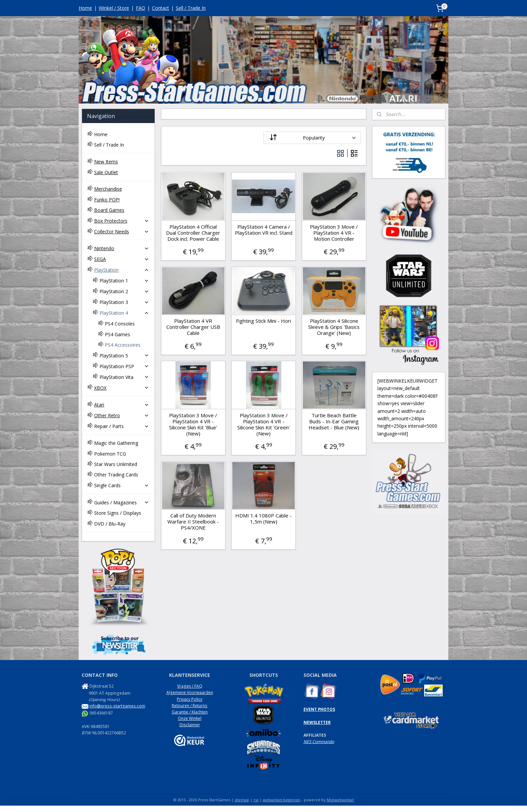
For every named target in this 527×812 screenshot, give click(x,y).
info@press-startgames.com (117, 706)
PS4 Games (117, 334)
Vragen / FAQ (190, 686)
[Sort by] (312, 138)
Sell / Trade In (191, 8)
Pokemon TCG (110, 454)
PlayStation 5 (124, 356)
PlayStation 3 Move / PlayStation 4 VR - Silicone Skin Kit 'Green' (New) (263, 424)
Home (85, 8)
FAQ (140, 8)
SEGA (122, 259)
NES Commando (319, 742)
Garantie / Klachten (190, 712)
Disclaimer (190, 725)
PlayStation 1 (124, 281)
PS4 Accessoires (123, 345)
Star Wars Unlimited (116, 464)
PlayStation (122, 270)
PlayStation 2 (124, 291)
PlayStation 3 (124, 302)
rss (256, 800)
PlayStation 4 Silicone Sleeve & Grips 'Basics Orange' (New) (334, 327)
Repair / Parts (122, 426)
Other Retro (122, 415)
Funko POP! (107, 200)
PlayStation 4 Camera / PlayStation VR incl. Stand (263, 230)
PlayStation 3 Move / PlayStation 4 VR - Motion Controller (334, 233)
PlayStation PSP (124, 366)
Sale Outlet (106, 172)
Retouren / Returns (190, 706)
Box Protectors (122, 221)
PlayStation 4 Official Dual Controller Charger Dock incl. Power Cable (193, 233)
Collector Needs (122, 231)
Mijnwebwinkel (340, 800)
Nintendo (122, 248)
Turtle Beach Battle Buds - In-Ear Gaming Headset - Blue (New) (334, 421)
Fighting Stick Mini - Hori (263, 321)
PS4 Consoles (120, 324)
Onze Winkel (190, 718)
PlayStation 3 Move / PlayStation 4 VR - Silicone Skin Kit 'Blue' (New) (193, 424)
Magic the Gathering (116, 443)
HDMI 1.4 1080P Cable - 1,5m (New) (263, 518)
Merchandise (108, 189)
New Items (106, 162)
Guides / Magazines (122, 502)
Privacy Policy (190, 699)
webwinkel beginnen (282, 800)
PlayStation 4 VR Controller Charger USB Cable (193, 327)
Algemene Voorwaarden (190, 692)
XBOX (122, 388)
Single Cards (122, 485)
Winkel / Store (114, 8)
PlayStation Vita (124, 377)
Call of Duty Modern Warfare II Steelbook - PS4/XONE (193, 521)
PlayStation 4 (124, 313)
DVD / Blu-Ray (110, 524)
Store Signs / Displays (118, 513)
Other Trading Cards (116, 475)
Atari (122, 405)
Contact (160, 8)
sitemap (242, 800)
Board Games (109, 210)
